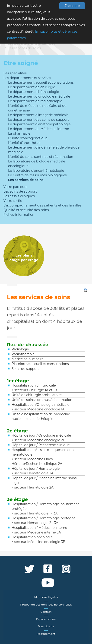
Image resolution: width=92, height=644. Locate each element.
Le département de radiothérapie (35, 101)
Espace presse (46, 619)
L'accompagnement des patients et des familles (42, 205)
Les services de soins (24, 48)
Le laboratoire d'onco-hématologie (36, 171)
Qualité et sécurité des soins (26, 210)
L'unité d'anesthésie (24, 143)
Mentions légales (46, 597)
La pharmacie (19, 133)
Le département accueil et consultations (41, 82)
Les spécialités (15, 73)
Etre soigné (21, 63)
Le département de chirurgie (32, 87)
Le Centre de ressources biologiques (37, 175)
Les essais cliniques (19, 196)
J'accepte (72, 6)
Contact (46, 612)
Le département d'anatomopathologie (39, 124)
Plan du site (46, 626)
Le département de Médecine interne (39, 129)
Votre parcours (15, 187)
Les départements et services (31, 44)
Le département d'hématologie (34, 92)
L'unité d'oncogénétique (28, 138)
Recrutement (46, 634)
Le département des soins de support (39, 120)
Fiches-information (19, 215)
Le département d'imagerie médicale (38, 115)
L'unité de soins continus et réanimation (41, 157)
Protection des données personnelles (46, 604)
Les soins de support (20, 191)
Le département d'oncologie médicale (39, 96)
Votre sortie (13, 201)
